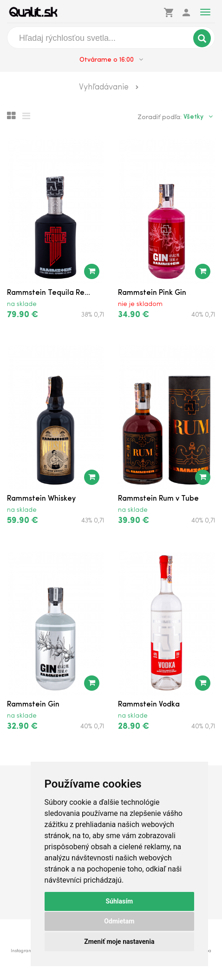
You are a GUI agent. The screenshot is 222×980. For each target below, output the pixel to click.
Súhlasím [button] (119, 901)
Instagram (22, 951)
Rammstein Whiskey (41, 499)
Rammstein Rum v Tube (158, 499)
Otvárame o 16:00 (111, 60)
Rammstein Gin (33, 705)
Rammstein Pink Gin (152, 293)
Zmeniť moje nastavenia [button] (119, 942)
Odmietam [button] (119, 921)
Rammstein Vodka (149, 705)
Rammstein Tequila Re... (49, 293)
